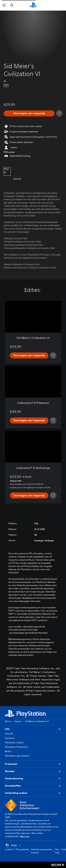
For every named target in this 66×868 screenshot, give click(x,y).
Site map (57, 851)
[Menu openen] (4, 5)
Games (18, 721)
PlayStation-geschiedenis (17, 756)
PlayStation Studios (14, 742)
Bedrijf (8, 751)
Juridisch (9, 849)
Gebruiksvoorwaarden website (42, 851)
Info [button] (33, 729)
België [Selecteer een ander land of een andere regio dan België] (13, 845)
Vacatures (10, 738)
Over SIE (9, 734)
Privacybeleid (22, 849)
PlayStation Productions (16, 747)
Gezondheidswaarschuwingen (23, 630)
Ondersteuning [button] (33, 779)
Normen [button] (33, 771)
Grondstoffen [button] (33, 786)
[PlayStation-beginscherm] (33, 5)
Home (8, 721)
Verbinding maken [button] (33, 793)
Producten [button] (33, 764)
